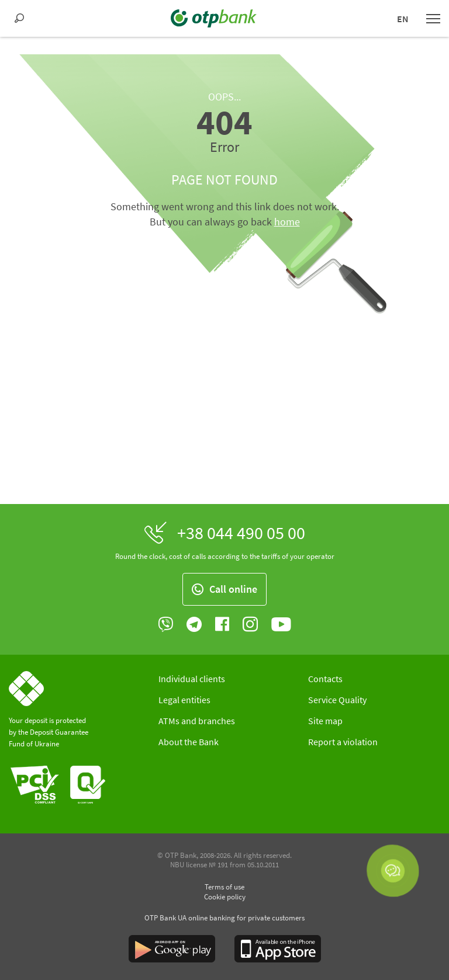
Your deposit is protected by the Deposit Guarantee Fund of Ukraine (49, 732)
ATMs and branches (197, 721)
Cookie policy (225, 897)
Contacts (325, 679)
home (287, 222)
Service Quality (337, 700)
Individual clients (192, 679)
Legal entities (184, 700)
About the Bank (189, 742)
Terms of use (224, 887)
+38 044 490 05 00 (241, 533)
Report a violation (343, 742)
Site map (325, 721)
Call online (224, 589)
